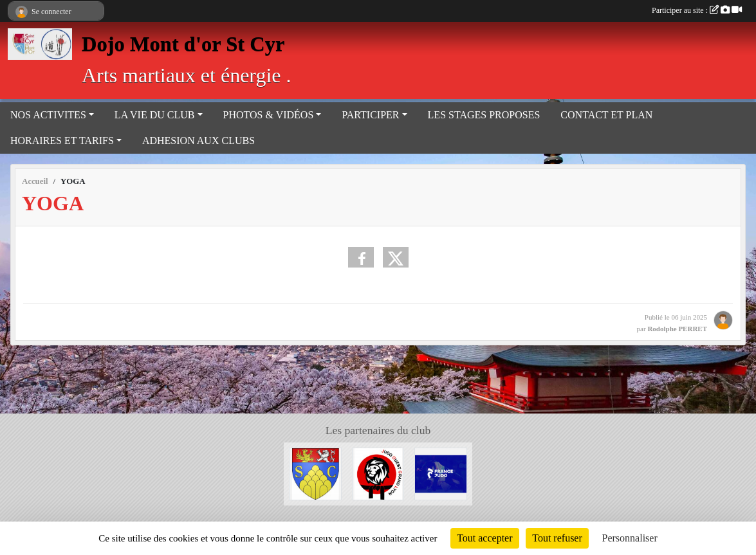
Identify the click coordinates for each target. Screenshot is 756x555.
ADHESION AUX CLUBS (198, 141)
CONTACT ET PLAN (606, 115)
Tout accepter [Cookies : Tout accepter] (484, 538)
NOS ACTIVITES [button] (48, 115)
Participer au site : (697, 10)
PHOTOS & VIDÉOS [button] (269, 115)
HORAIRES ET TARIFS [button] (62, 141)
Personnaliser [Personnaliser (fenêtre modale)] (630, 538)
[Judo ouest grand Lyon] (378, 473)
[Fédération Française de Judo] (441, 473)
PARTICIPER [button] (370, 115)
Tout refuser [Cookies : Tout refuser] (557, 538)
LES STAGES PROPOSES (484, 115)
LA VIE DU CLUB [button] (155, 115)
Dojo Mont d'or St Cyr (183, 44)
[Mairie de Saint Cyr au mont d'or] (315, 473)
